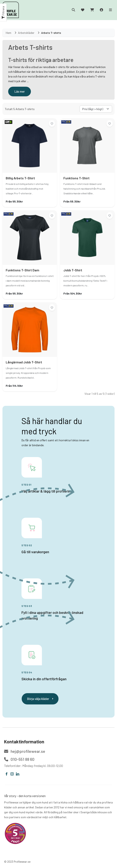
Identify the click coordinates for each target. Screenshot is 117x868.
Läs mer (20, 91)
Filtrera (3, 13)
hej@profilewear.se (25, 751)
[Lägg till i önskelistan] (52, 123)
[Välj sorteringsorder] (96, 109)
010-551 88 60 (19, 759)
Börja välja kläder (40, 699)
